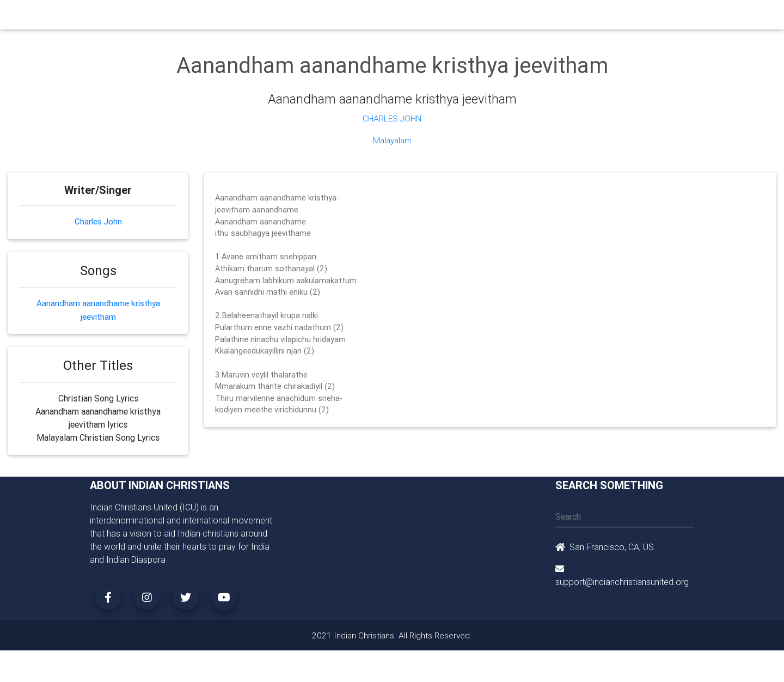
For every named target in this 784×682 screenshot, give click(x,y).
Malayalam (392, 140)
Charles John (392, 118)
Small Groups (320, 17)
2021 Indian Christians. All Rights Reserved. (392, 634)
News (433, 17)
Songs (521, 17)
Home (195, 17)
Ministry (272, 17)
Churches (231, 17)
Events (401, 17)
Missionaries (477, 17)
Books (367, 17)
